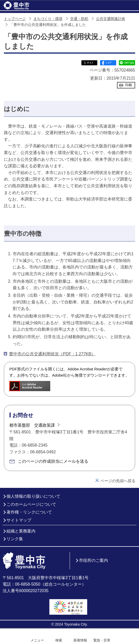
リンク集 (15, 539)
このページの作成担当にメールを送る (53, 461)
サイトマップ (19, 520)
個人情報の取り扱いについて (33, 496)
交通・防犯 (79, 19)
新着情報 (80, 640)
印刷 (129, 85)
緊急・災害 (102, 640)
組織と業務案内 (21, 531)
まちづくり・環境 (48, 19)
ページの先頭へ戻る (118, 481)
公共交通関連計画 (111, 19)
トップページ (15, 19)
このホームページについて (31, 504)
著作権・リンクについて (29, 512)
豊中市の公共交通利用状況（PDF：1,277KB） (52, 354)
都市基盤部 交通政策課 (32, 425)
